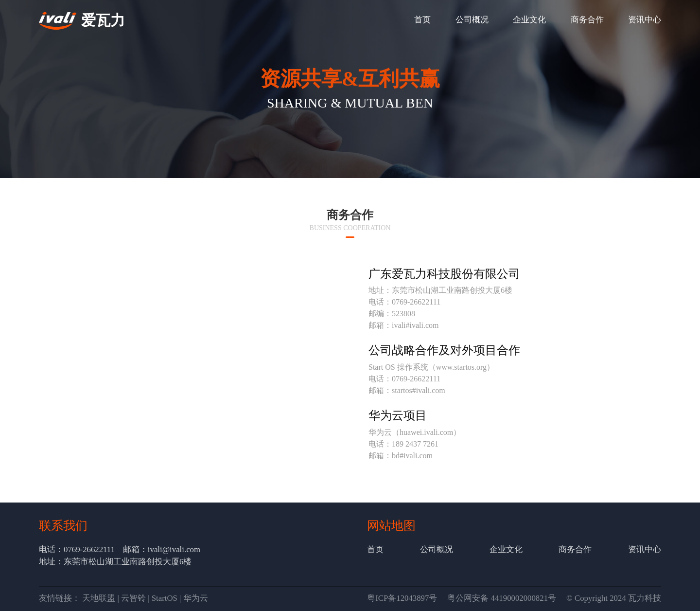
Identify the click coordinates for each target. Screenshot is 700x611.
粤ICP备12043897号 (402, 598)
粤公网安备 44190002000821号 (502, 598)
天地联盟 (99, 598)
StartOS (165, 598)
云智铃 (133, 598)
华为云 (196, 598)
